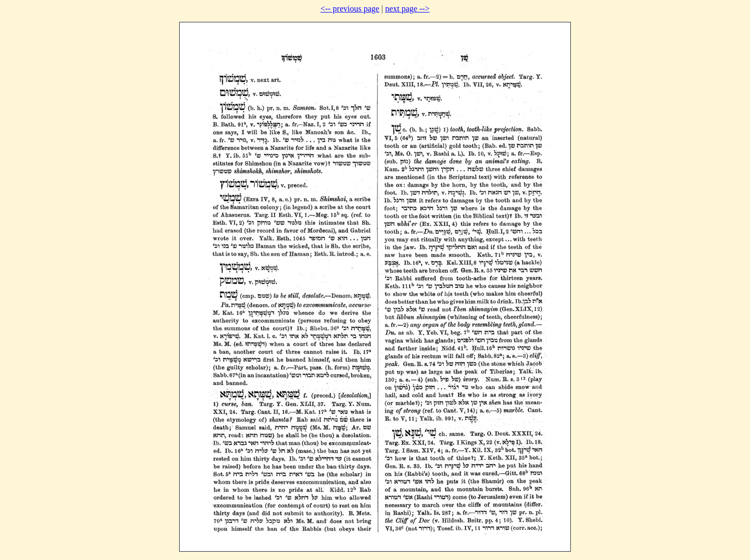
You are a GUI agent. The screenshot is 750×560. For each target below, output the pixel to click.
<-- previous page (350, 9)
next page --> (407, 9)
